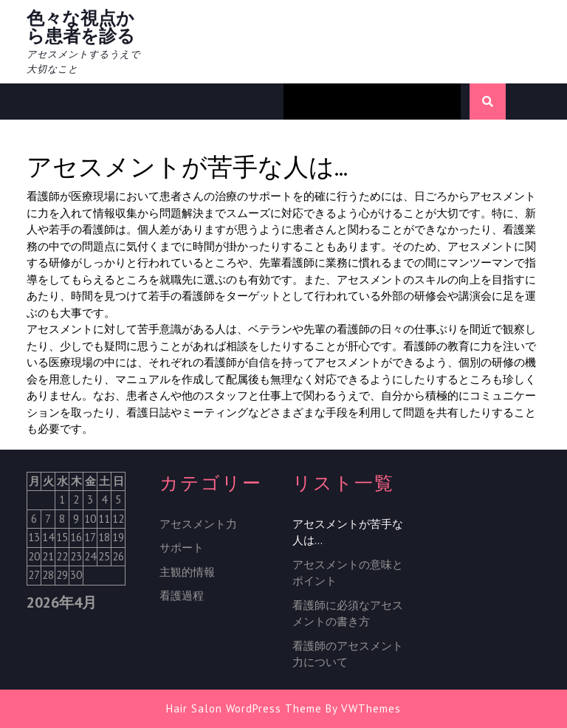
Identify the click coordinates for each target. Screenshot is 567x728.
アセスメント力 (198, 524)
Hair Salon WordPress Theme (244, 708)
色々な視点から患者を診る (81, 27)
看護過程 (182, 595)
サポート (182, 547)
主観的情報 (187, 572)
